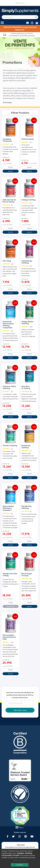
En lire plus (7, 102)
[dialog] (20, 858)
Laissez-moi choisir (20, 861)
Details (11, 167)
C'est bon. (20, 865)
